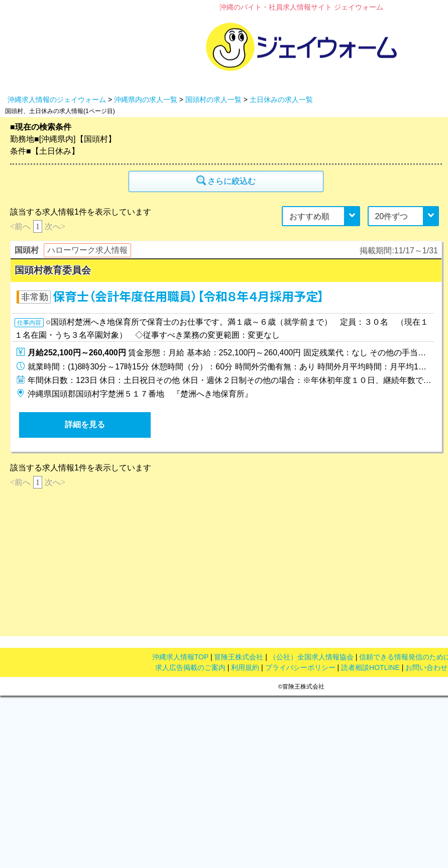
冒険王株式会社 (239, 657)
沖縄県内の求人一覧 (146, 100)
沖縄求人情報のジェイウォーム (57, 100)
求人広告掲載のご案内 (190, 667)
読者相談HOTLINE (370, 667)
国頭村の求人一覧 (213, 100)
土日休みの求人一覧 (281, 100)
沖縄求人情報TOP (180, 657)
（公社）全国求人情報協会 (311, 657)
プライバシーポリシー (300, 667)
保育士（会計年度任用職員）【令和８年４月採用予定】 (188, 297)
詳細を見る (85, 424)
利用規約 (245, 667)
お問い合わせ (426, 667)
